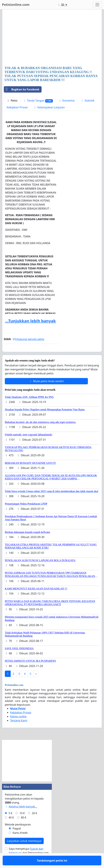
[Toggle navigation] (97, 5)
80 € (24, 827)
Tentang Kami (19, 730)
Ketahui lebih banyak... (21, 816)
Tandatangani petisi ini (31, 354)
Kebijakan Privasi (17, 107)
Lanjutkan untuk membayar (24, 851)
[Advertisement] (52, 38)
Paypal (17, 838)
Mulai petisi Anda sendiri (46, 391)
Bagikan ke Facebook (22, 89)
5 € (10, 823)
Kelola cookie (18, 726)
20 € (35, 823)
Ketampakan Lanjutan (49, 107)
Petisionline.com (16, 5)
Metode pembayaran (18, 834)
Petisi (12, 101)
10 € (22, 823)
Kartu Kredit (20, 842)
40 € (11, 827)
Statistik (88, 101)
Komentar (67, 101)
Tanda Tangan (38, 101)
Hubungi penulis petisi (29, 339)
